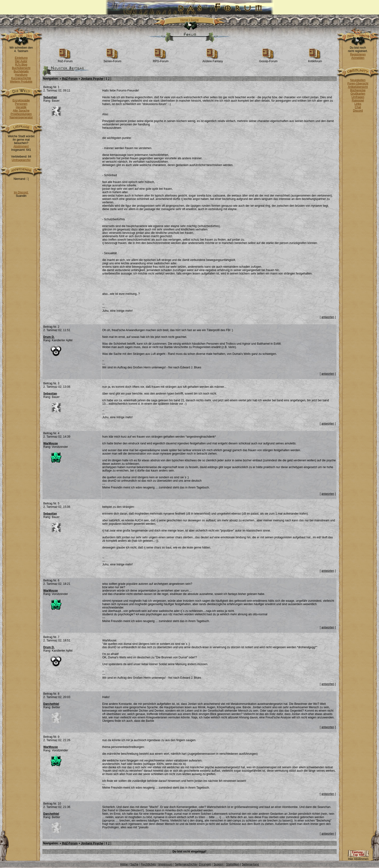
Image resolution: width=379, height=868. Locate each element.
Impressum (165, 864)
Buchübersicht (21, 68)
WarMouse (51, 443)
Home (184, 20)
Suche (195, 20)
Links (358, 104)
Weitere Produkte (21, 82)
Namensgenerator (21, 117)
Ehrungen (205, 864)
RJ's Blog (21, 65)
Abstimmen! (21, 146)
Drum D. (49, 337)
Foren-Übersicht (358, 84)
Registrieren (358, 54)
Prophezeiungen (21, 114)
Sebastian (50, 97)
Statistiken (233, 864)
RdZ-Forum (65, 60)
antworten (328, 317)
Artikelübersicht (358, 87)
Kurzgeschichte (21, 78)
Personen (21, 104)
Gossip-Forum (268, 60)
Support (219, 864)
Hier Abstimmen (358, 858)
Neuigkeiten (358, 80)
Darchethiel (51, 704)
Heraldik (21, 107)
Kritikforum (315, 60)
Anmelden (358, 58)
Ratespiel (358, 100)
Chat (358, 107)
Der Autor (21, 61)
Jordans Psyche (92, 79)
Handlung (21, 75)
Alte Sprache (21, 111)
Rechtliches (148, 864)
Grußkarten (358, 94)
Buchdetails (21, 71)
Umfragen (358, 97)
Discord (358, 111)
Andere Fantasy (213, 60)
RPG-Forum (161, 60)
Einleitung (21, 58)
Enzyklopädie (21, 100)
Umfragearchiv (21, 160)
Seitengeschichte (186, 864)
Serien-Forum (112, 60)
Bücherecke (358, 90)
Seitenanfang (250, 864)
